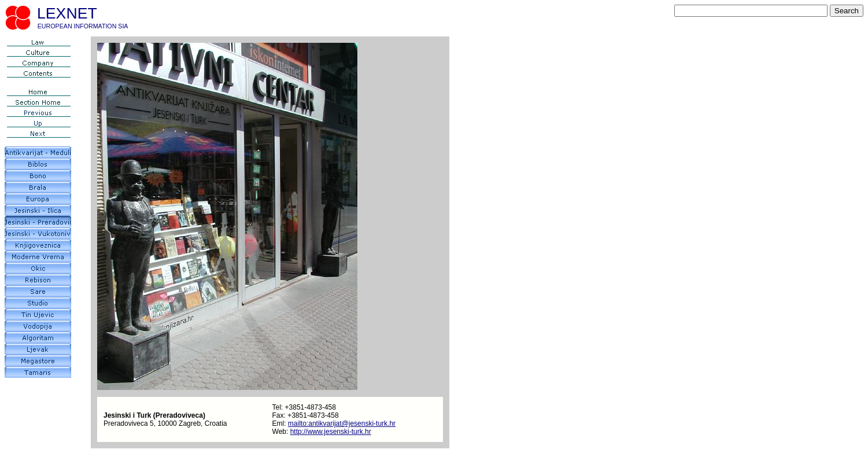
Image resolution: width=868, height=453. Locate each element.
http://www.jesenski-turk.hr (331, 432)
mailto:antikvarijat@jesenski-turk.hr (342, 423)
